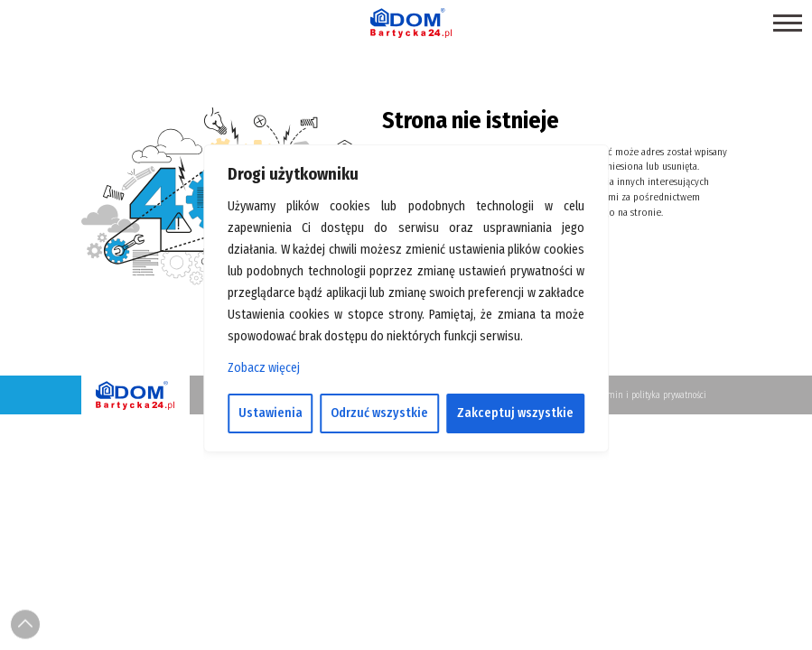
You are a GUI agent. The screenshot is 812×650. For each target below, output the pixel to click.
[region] (406, 325)
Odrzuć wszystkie (379, 413)
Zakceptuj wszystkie (515, 413)
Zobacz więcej (264, 368)
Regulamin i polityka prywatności (644, 395)
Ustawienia (271, 413)
